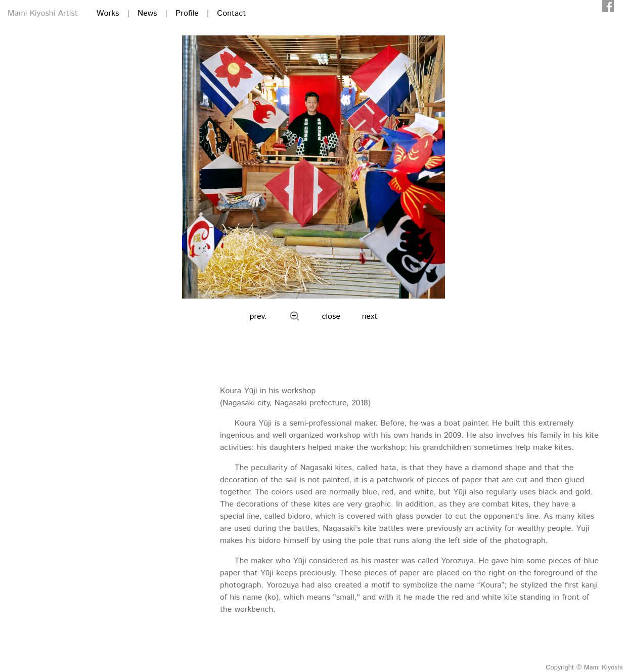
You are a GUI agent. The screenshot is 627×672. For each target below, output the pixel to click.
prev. (258, 317)
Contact (231, 13)
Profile (187, 13)
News (147, 13)
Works (108, 13)
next (370, 317)
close (331, 317)
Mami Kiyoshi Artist (43, 13)
